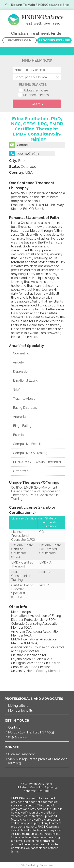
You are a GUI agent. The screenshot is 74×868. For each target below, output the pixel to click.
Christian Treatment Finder (37, 20)
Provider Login (19, 40)
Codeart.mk (46, 865)
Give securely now (21, 754)
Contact (19, 145)
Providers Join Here (54, 40)
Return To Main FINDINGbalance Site (40, 5)
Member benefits (20, 711)
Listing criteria (18, 706)
